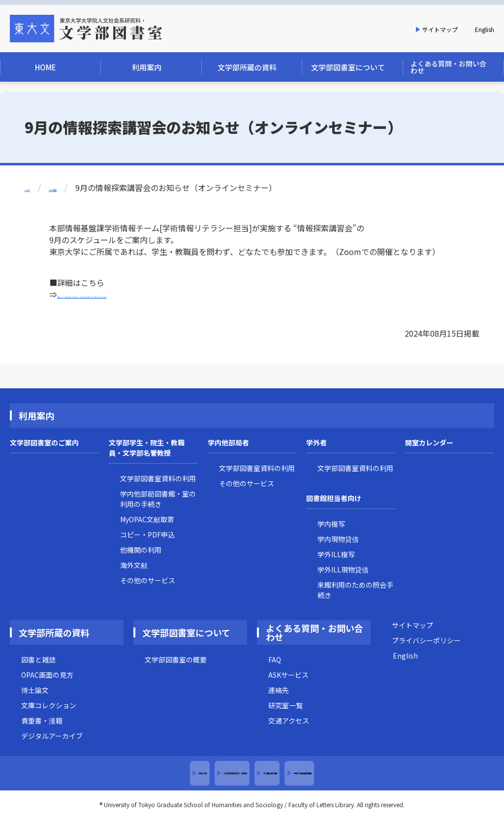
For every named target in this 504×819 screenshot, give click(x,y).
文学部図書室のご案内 (44, 442)
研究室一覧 (285, 705)
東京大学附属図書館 (392, 773)
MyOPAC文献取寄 (147, 519)
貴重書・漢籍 (42, 721)
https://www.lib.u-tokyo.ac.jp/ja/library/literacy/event (156, 294)
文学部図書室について (186, 632)
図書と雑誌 (38, 660)
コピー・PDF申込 (147, 535)
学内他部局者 (228, 442)
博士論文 (35, 690)
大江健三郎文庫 (298, 773)
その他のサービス (148, 580)
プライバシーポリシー (426, 640)
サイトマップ (440, 29)
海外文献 (134, 565)
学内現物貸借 (338, 539)
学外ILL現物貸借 (343, 569)
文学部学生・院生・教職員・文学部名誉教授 (147, 448)
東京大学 (98, 773)
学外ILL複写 (336, 554)
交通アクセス (289, 721)
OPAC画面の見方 (47, 675)
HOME (36, 188)
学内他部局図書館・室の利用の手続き (158, 499)
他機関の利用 (141, 550)
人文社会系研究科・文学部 (192, 773)
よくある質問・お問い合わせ (315, 632)
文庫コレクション (49, 705)
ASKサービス (288, 675)
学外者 (316, 442)
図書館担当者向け (334, 498)
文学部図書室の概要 (176, 660)
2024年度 (83, 188)
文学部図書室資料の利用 (158, 478)
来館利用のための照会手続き (355, 590)
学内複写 (331, 524)
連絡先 (279, 690)
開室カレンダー (429, 442)
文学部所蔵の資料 (54, 632)
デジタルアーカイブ (52, 736)
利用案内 (36, 415)
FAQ (275, 660)
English (485, 29)
